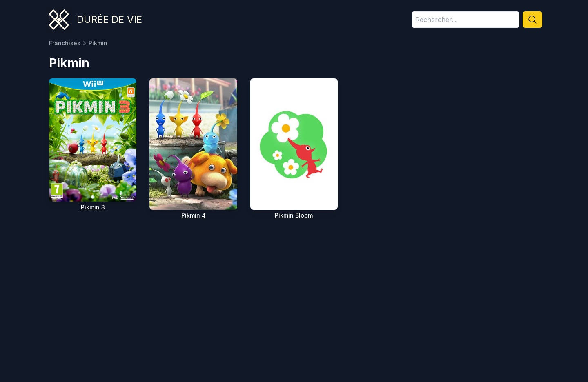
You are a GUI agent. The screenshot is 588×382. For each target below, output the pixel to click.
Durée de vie (109, 19)
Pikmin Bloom (294, 215)
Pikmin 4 (194, 215)
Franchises (65, 43)
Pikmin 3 (93, 207)
